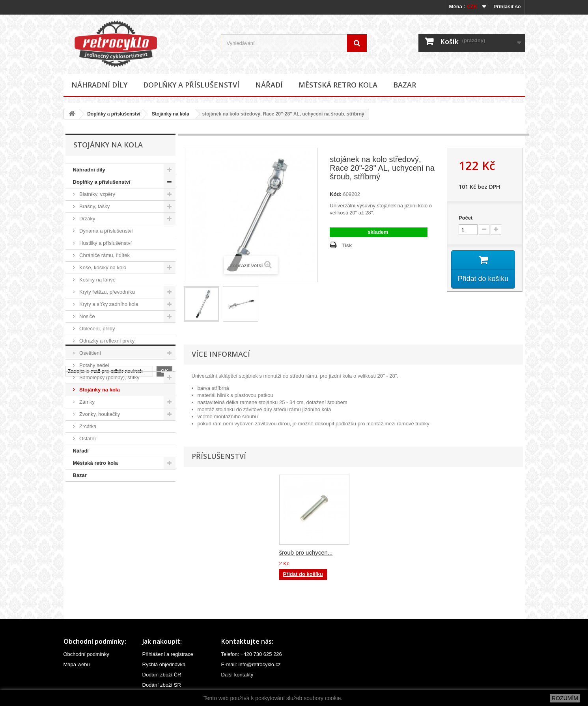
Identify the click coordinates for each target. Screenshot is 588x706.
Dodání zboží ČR (162, 675)
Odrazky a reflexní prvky (106, 341)
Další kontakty (237, 675)
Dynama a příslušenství (105, 231)
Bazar (405, 85)
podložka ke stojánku (307, 552)
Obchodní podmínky (86, 654)
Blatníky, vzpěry (97, 194)
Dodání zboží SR (162, 685)
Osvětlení (90, 353)
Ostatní (87, 439)
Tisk (347, 245)
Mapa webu (77, 664)
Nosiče (87, 316)
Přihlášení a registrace (168, 654)
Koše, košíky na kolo (102, 267)
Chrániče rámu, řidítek (104, 255)
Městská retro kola (338, 85)
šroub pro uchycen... (384, 552)
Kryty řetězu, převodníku (107, 292)
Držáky (87, 219)
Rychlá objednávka (164, 664)
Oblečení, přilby (97, 329)
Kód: (336, 194)
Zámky (87, 402)
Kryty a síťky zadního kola (108, 304)
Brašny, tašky (94, 206)
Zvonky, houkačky (99, 414)
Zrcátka (87, 426)
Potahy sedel (94, 365)
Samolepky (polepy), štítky (109, 377)
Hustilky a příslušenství (105, 243)
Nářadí (269, 85)
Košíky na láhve (97, 280)
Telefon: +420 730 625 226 (252, 654)
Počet (466, 218)
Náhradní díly (99, 85)
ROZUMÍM (565, 698)
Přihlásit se (507, 7)
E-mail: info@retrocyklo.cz (251, 664)
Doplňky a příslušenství (191, 85)
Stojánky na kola (171, 114)
